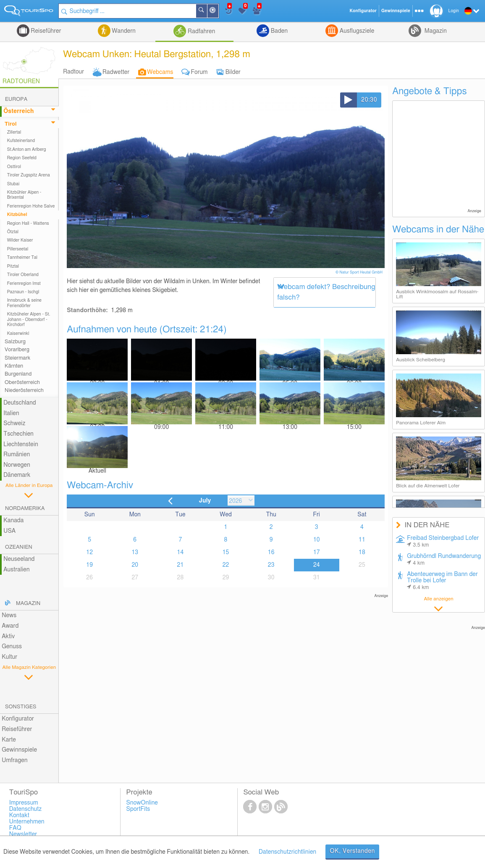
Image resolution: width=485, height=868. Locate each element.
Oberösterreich (22, 383)
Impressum (24, 803)
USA (9, 531)
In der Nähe (218, 12)
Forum (199, 72)
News (9, 615)
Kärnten (14, 366)
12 (89, 552)
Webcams (160, 72)
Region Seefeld (22, 158)
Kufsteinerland (21, 141)
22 (226, 565)
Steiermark (17, 358)
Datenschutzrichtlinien (287, 852)
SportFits (138, 809)
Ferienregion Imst (24, 284)
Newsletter (23, 834)
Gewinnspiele (19, 750)
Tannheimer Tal (22, 258)
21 (181, 565)
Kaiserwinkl (18, 334)
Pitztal (13, 266)
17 (317, 552)
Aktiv (8, 637)
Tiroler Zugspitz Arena (29, 175)
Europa (16, 99)
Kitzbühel (17, 215)
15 (226, 552)
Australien (16, 570)
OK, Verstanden (352, 851)
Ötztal (13, 232)
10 (317, 540)
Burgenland (18, 374)
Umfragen (14, 760)
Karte (9, 740)
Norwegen (17, 465)
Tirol (10, 124)
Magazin (435, 31)
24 (317, 565)
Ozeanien (19, 547)
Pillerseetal (18, 249)
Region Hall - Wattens (28, 224)
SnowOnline (142, 803)
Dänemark (17, 475)
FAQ (15, 828)
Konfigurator (18, 719)
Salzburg (15, 342)
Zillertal (14, 132)
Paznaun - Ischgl (23, 292)
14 (181, 552)
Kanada (13, 521)
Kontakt (19, 815)
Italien (11, 413)
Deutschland (20, 403)
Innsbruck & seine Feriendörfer (24, 303)
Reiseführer (45, 31)
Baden (278, 31)
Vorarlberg (17, 350)
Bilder (233, 72)
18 (362, 552)
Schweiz (14, 423)
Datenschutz (26, 809)
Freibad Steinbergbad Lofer (443, 542)
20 (135, 565)
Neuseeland (19, 559)
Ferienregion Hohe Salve (31, 206)
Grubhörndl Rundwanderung (444, 560)
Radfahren (201, 32)
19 (89, 565)
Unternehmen (27, 822)
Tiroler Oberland (23, 275)
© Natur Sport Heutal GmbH (360, 272)
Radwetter (116, 72)
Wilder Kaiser (20, 240)
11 (362, 540)
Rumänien (17, 455)
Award (10, 626)
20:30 (369, 100)
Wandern (123, 31)
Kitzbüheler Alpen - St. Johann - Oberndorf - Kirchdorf (29, 320)
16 (271, 552)
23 (271, 565)
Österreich (18, 111)
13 (135, 552)
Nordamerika (25, 509)
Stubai (13, 184)
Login (454, 11)
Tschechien (18, 434)
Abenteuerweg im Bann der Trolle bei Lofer (442, 581)
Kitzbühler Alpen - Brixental (24, 195)
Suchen (207, 11)
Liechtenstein (21, 445)
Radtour (73, 72)
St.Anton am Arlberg (27, 150)
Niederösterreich (24, 391)
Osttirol (14, 167)
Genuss (12, 647)
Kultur (9, 657)
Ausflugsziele (356, 31)
